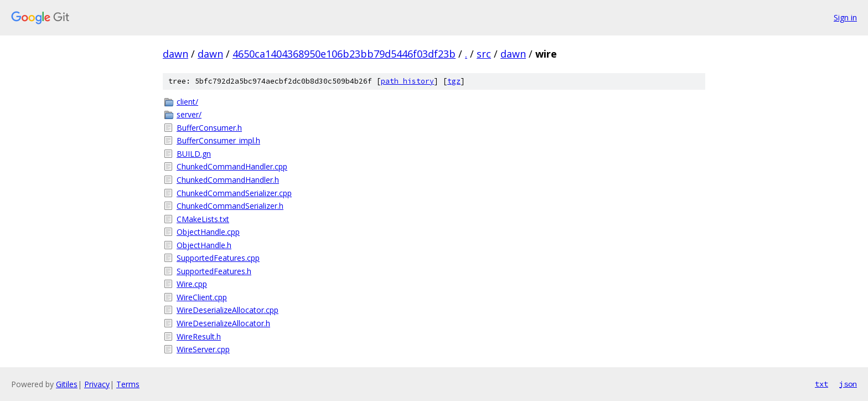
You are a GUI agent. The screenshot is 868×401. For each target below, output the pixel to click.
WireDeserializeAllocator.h (223, 323)
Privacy (97, 384)
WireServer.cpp (203, 349)
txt (821, 384)
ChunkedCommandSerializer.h (230, 206)
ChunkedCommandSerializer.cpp (234, 193)
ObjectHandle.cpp (208, 232)
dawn (175, 54)
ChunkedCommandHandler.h (228, 180)
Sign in (845, 17)
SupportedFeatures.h (214, 271)
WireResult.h (199, 336)
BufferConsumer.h (209, 128)
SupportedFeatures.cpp (218, 258)
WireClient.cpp (202, 297)
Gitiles (67, 384)
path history (407, 81)
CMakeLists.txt (203, 219)
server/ (189, 114)
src (484, 54)
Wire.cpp (192, 284)
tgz (454, 81)
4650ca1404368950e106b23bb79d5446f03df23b (344, 54)
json (848, 384)
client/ (187, 102)
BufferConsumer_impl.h (218, 140)
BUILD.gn (194, 154)
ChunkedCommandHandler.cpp (232, 166)
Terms (128, 384)
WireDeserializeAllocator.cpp (228, 310)
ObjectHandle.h (204, 245)
